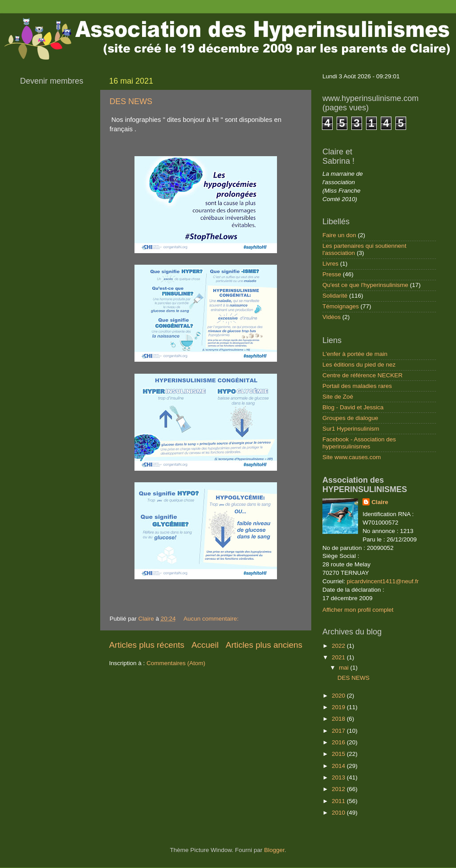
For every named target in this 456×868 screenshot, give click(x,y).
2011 (339, 801)
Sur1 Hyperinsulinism (351, 429)
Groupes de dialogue (350, 418)
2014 (339, 766)
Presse (332, 274)
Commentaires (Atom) (176, 663)
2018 (339, 719)
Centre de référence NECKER (362, 375)
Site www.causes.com (352, 457)
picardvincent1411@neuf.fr (383, 581)
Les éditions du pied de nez (359, 365)
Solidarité (335, 296)
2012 (339, 789)
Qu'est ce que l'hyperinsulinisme (365, 285)
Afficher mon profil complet (358, 610)
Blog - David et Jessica (353, 407)
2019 (339, 707)
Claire (380, 502)
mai (345, 668)
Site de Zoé (338, 397)
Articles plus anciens (264, 645)
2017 (339, 731)
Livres (330, 264)
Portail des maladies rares (357, 386)
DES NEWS (131, 101)
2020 (339, 696)
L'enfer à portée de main (355, 354)
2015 (339, 754)
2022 (339, 646)
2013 (339, 777)
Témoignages (341, 306)
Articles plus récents (147, 645)
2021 (339, 657)
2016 (339, 742)
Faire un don (339, 235)
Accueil (205, 645)
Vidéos (332, 317)
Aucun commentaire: (212, 619)
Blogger (274, 850)
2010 (339, 813)
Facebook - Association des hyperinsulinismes (359, 443)
